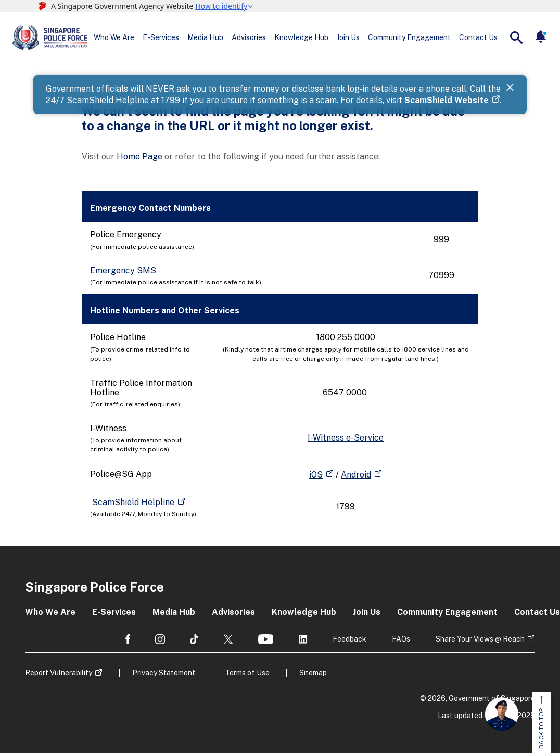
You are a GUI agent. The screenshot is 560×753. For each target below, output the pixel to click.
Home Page (139, 156)
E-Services (161, 37)
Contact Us (478, 37)
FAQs (401, 639)
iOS (316, 475)
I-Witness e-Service (346, 438)
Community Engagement (409, 37)
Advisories (249, 37)
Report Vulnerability (59, 673)
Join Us (348, 37)
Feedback (349, 639)
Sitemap (313, 673)
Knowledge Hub (301, 37)
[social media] (128, 639)
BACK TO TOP (541, 722)
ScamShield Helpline (133, 502)
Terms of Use (247, 673)
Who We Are (114, 37)
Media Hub (205, 37)
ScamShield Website (447, 100)
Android (356, 475)
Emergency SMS (123, 271)
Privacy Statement (164, 673)
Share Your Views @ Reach (480, 639)
